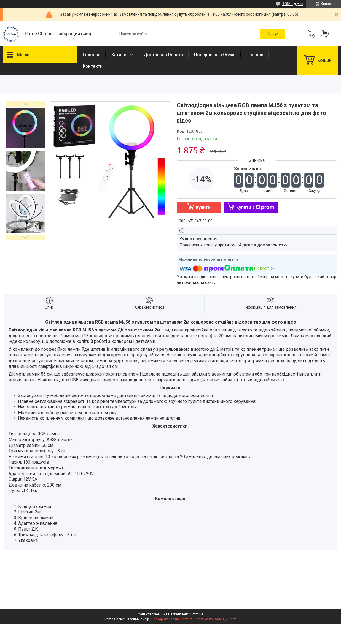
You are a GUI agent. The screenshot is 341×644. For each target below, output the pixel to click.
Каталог (120, 55)
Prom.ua (197, 614)
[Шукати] (273, 34)
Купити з (255, 207)
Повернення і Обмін (215, 55)
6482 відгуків (293, 4)
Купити (203, 207)
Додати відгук (325, 34)
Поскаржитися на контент (172, 619)
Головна (92, 55)
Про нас (255, 55)
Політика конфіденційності (215, 619)
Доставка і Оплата (163, 55)
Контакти (93, 66)
